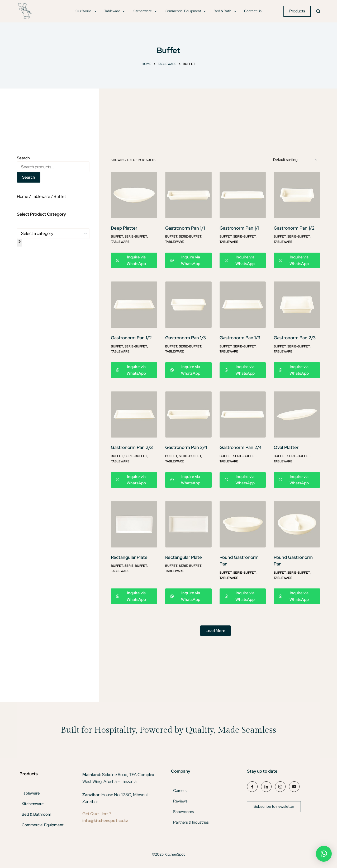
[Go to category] (20, 243)
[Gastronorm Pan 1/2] (297, 195)
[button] (324, 854)
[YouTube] (294, 787)
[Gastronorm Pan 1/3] (188, 305)
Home (23, 196)
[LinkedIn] (266, 787)
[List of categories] (53, 234)
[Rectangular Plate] (134, 524)
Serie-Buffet (136, 236)
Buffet (117, 236)
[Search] (318, 11)
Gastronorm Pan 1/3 (186, 338)
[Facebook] (252, 787)
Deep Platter (124, 228)
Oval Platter (286, 447)
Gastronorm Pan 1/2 (294, 228)
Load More (215, 631)
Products (297, 11)
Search (29, 177)
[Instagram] (280, 787)
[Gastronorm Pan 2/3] (297, 305)
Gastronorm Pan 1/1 (185, 228)
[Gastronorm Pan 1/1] (188, 195)
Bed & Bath (226, 11)
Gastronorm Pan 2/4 (186, 447)
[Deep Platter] (134, 195)
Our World (87, 11)
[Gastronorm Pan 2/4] (188, 415)
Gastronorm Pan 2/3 (295, 338)
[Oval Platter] (297, 415)
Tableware (116, 11)
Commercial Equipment (186, 11)
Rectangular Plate (129, 557)
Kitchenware (146, 11)
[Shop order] (295, 160)
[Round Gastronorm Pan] (243, 524)
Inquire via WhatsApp (131, 260)
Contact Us (253, 11)
